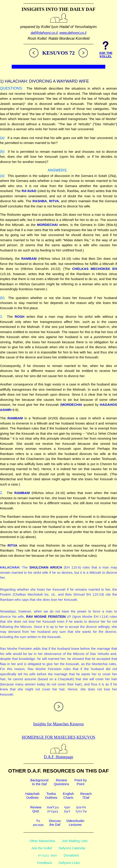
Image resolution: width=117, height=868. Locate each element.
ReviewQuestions (62, 782)
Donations (71, 855)
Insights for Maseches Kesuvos (58, 724)
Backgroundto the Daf (39, 782)
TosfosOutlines (51, 796)
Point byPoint (80, 782)
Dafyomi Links (69, 863)
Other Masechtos (42, 841)
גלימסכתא (38, 823)
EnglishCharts (68, 796)
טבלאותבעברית (53, 809)
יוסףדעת (67, 809)
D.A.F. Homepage (58, 755)
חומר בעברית (48, 855)
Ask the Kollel (42, 848)
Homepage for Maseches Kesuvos (59, 737)
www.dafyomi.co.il (73, 33)
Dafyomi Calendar (72, 848)
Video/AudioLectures (75, 823)
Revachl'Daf (86, 796)
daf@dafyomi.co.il (44, 33)
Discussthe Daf (55, 823)
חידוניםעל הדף (81, 809)
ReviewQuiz (36, 809)
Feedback (45, 863)
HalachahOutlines (32, 796)
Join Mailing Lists (75, 841)
